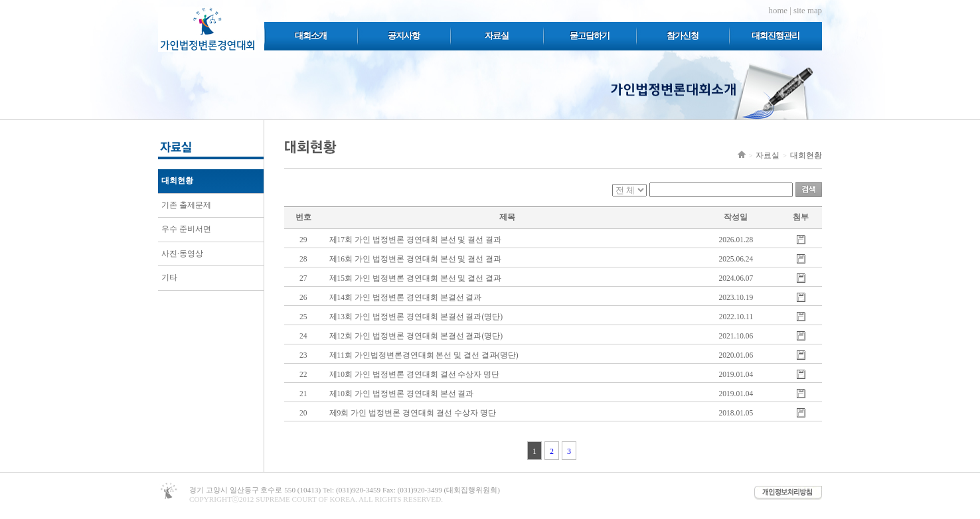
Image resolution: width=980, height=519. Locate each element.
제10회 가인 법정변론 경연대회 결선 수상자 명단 (415, 374)
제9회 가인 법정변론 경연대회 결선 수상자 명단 (413, 413)
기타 (169, 277)
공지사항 (404, 36)
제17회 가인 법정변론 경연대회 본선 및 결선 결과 (416, 240)
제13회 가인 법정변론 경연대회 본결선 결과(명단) (416, 317)
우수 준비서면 (186, 229)
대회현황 (177, 181)
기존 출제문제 (186, 205)
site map (808, 11)
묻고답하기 (590, 36)
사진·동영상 (182, 254)
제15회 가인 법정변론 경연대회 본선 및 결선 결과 (416, 278)
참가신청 (683, 36)
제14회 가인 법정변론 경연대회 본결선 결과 (406, 297)
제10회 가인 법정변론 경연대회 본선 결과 (402, 394)
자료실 (497, 36)
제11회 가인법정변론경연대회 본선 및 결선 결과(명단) (424, 355)
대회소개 (311, 36)
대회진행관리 (776, 36)
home (778, 11)
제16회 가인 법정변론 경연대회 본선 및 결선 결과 (416, 259)
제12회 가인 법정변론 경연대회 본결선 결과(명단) (416, 336)
